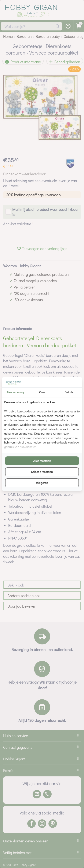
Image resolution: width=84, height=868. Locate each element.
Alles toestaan (42, 461)
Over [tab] (42, 392)
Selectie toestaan (42, 472)
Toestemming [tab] (15, 392)
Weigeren (42, 483)
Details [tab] (69, 392)
